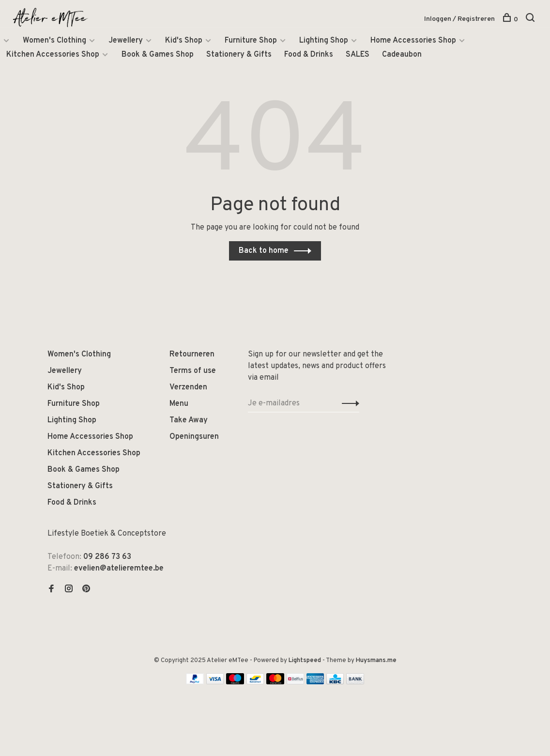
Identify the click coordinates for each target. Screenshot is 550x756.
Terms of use (193, 371)
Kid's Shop (184, 41)
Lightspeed (305, 661)
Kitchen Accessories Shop (53, 55)
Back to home (264, 251)
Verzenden (188, 387)
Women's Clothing (54, 41)
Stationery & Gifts (239, 55)
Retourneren (192, 355)
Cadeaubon (402, 55)
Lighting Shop (324, 41)
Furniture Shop (251, 41)
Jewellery (126, 41)
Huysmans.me (376, 661)
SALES (358, 55)
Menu (179, 404)
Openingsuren (194, 437)
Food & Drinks (309, 55)
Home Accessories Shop (413, 41)
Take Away (189, 420)
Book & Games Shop (158, 55)
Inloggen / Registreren (459, 19)
